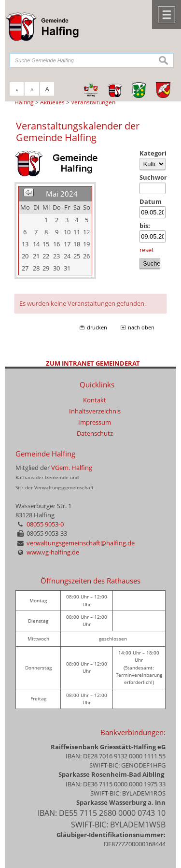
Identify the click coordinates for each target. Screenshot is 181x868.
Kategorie (153, 153)
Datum (151, 201)
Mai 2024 (62, 194)
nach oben (141, 327)
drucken (97, 327)
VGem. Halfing (72, 468)
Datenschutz (95, 433)
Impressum (95, 422)
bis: (145, 226)
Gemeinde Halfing (45, 454)
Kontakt (95, 400)
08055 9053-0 (45, 524)
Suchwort (153, 177)
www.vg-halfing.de (53, 552)
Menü (167, 14)
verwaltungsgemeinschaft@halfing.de (81, 543)
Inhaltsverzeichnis (95, 411)
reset (147, 250)
